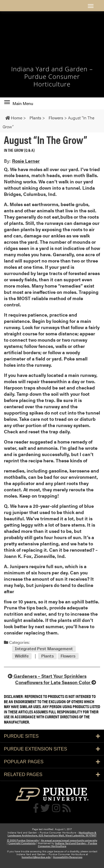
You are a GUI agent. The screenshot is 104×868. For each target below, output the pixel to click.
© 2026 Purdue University (23, 840)
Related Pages (52, 774)
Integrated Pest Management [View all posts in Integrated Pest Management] (44, 649)
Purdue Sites (52, 736)
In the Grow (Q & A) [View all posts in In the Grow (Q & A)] (19, 150)
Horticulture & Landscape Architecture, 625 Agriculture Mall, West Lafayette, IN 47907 (52, 834)
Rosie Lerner (26, 161)
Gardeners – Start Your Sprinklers (47, 676)
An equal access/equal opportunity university (69, 840)
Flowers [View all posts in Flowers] (68, 656)
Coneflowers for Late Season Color (56, 682)
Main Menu (19, 103)
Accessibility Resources (68, 857)
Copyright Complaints (22, 843)
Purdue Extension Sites (52, 749)
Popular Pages (52, 762)
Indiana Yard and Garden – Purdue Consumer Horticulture (68, 845)
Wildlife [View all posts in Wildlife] (22, 656)
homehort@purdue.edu (36, 857)
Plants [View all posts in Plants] (48, 656)
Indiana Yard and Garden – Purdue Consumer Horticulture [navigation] (52, 77)
